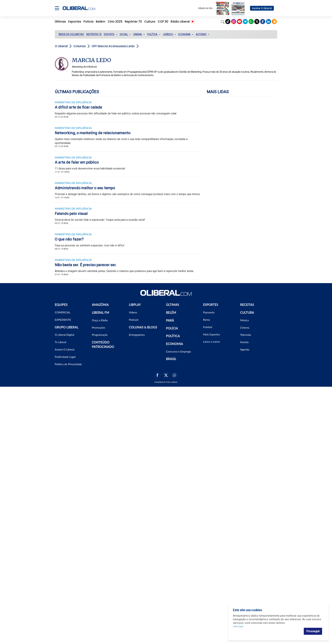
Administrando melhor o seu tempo (85, 188)
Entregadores (137, 335)
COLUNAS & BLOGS (143, 327)
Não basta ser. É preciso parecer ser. (86, 265)
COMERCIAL (63, 312)
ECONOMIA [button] (186, 34)
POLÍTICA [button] (154, 34)
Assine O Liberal (262, 8)
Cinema (245, 327)
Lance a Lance (212, 341)
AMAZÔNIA (100, 305)
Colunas (80, 46)
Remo (207, 320)
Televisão (246, 335)
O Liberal (61, 46)
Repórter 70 (133, 22)
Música (244, 320)
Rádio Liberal (180, 22)
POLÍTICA (173, 336)
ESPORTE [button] (111, 34)
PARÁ (170, 320)
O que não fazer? (69, 239)
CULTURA (247, 313)
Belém (101, 22)
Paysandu (209, 312)
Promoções (99, 327)
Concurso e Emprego (178, 351)
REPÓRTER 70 (94, 34)
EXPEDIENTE (63, 320)
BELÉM (171, 313)
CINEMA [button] (139, 34)
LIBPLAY (135, 305)
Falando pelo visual (71, 214)
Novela (244, 342)
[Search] (223, 22)
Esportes (75, 22)
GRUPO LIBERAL (67, 327)
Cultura (150, 22)
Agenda (245, 349)
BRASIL (171, 359)
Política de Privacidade (68, 364)
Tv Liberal (60, 342)
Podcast (134, 320)
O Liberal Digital (64, 335)
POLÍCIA (172, 328)
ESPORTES (211, 305)
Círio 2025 (115, 22)
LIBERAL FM (101, 313)
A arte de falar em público (77, 162)
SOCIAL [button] (125, 34)
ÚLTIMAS (173, 305)
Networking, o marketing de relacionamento (93, 133)
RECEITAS (247, 305)
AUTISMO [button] (203, 34)
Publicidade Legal (65, 357)
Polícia (88, 22)
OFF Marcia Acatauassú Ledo (113, 46)
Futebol (208, 327)
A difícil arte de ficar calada (78, 107)
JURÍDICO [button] (169, 34)
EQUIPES (61, 305)
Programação (100, 335)
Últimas (60, 22)
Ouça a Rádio (100, 320)
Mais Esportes (212, 334)
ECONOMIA (175, 344)
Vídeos (133, 312)
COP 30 (163, 22)
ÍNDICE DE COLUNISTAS (71, 34)
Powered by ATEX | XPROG (166, 382)
